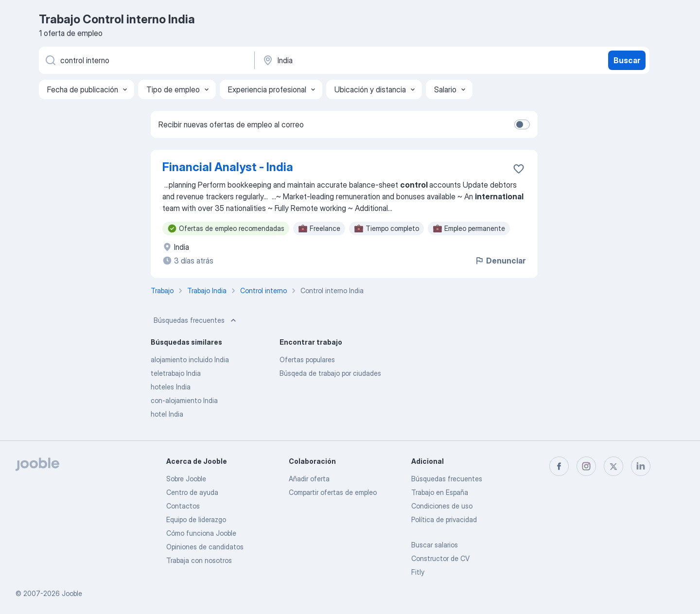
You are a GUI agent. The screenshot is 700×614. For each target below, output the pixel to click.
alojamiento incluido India (190, 360)
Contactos (183, 506)
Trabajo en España (440, 492)
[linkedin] (641, 466)
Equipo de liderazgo (196, 519)
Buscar (627, 60)
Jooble (72, 593)
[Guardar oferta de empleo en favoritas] (519, 169)
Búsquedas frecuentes (196, 320)
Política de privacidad (444, 519)
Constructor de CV (440, 558)
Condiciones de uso (442, 506)
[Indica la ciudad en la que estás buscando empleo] (363, 60)
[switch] (522, 124)
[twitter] (613, 466)
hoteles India (171, 387)
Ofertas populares (307, 360)
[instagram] (586, 466)
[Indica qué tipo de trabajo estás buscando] (146, 60)
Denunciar (500, 261)
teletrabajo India (176, 373)
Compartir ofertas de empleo (333, 492)
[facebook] (559, 466)
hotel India (167, 414)
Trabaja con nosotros (199, 560)
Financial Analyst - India (228, 167)
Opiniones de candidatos (205, 547)
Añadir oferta (309, 479)
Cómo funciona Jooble (201, 533)
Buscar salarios (435, 545)
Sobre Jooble (186, 479)
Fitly (418, 572)
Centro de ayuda (192, 492)
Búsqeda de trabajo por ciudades (330, 373)
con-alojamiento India (184, 400)
